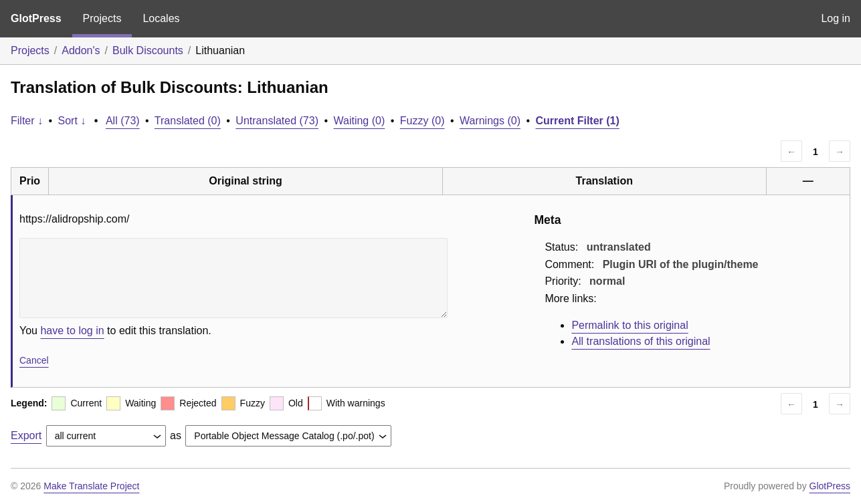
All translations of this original (641, 341)
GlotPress (36, 18)
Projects (102, 18)
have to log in (72, 331)
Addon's (81, 50)
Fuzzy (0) (422, 121)
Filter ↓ (27, 121)
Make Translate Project (91, 486)
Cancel (34, 360)
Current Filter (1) (577, 121)
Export (26, 435)
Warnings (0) (490, 121)
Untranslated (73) (277, 121)
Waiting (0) (360, 121)
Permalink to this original (630, 325)
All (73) (123, 121)
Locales (161, 18)
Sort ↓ (72, 121)
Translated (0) (188, 121)
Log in (836, 18)
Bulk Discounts (148, 50)
